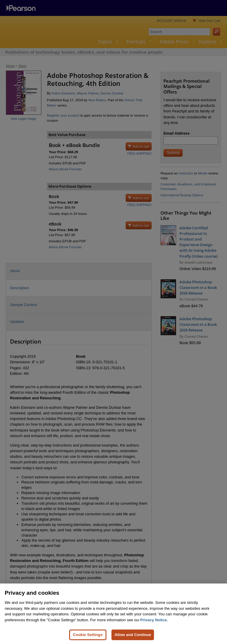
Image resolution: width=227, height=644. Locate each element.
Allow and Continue (133, 635)
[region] (113, 614)
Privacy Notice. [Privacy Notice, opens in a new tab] (154, 620)
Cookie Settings (88, 635)
